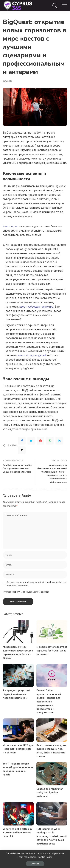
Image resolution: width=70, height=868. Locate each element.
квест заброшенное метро (36, 307)
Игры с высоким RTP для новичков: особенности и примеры (18, 749)
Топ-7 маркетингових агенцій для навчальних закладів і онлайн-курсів (18, 769)
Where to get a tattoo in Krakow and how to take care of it (17, 833)
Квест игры (10, 226)
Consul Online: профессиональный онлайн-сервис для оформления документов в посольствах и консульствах (49, 702)
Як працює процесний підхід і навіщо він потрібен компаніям (17, 694)
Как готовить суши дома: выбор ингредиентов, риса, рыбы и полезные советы (52, 751)
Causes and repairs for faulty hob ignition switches (50, 793)
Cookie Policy (45, 857)
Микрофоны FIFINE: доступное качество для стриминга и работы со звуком (18, 653)
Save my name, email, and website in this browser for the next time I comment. (36, 584)
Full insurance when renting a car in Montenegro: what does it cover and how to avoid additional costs (52, 836)
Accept (35, 864)
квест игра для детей (32, 355)
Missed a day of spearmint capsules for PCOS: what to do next (52, 651)
